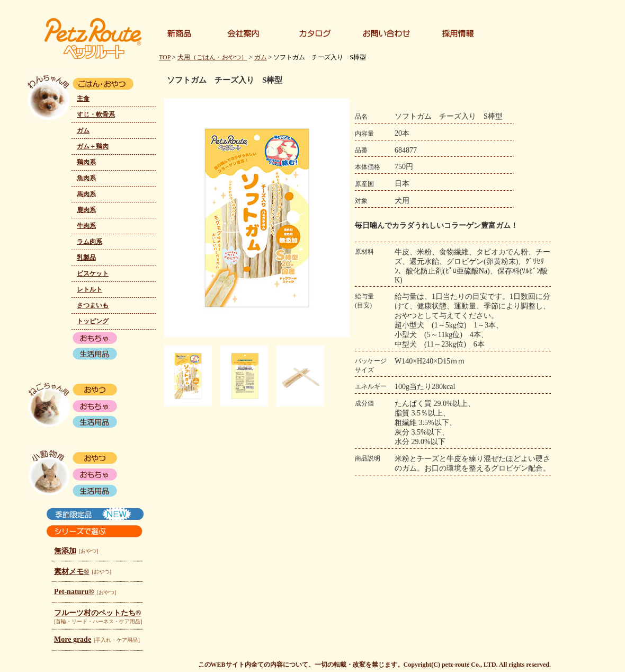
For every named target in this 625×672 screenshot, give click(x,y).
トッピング (93, 321)
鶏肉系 (86, 162)
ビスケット (93, 273)
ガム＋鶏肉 (93, 146)
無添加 (65, 551)
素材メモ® (72, 572)
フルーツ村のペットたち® (97, 613)
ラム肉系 (90, 242)
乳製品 (86, 258)
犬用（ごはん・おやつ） (212, 57)
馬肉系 (86, 194)
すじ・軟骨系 (96, 114)
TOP (165, 57)
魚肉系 (86, 178)
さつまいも (93, 305)
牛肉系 (86, 226)
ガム (83, 130)
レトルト (90, 289)
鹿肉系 (86, 210)
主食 (83, 99)
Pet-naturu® (74, 592)
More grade (73, 639)
